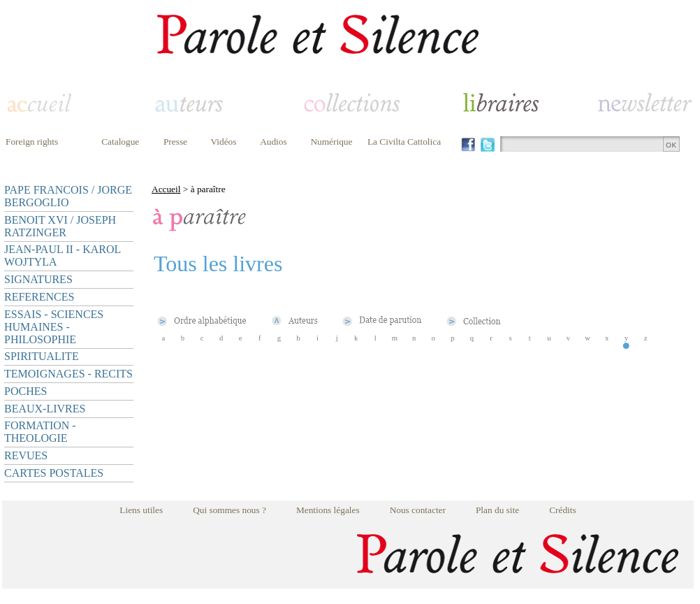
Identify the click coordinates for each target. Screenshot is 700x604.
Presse (175, 142)
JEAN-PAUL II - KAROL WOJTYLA (63, 256)
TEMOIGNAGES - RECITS (68, 374)
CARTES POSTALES (54, 473)
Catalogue (120, 142)
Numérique (331, 142)
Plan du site (497, 510)
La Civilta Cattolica (404, 142)
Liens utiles (141, 510)
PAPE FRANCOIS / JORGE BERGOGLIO (68, 196)
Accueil (166, 189)
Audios (274, 142)
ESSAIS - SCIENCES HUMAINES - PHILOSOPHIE (54, 327)
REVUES (26, 455)
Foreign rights (32, 142)
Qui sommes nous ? (229, 510)
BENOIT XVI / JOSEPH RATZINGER (60, 226)
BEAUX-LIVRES (45, 409)
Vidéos (224, 142)
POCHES (25, 391)
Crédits (563, 510)
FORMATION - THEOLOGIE (40, 432)
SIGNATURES (38, 279)
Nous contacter (418, 510)
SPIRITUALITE (42, 356)
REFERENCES (39, 297)
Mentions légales (328, 510)
